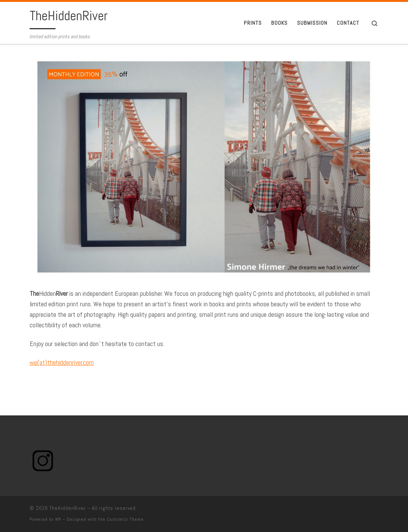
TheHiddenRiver (68, 508)
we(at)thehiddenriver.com (62, 362)
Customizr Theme (125, 519)
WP (58, 519)
